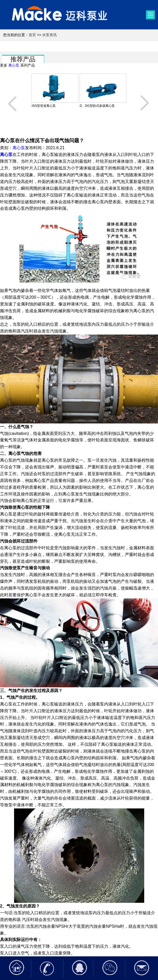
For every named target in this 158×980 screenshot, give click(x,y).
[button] (13, 103)
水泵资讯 (49, 35)
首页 (32, 35)
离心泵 (14, 65)
